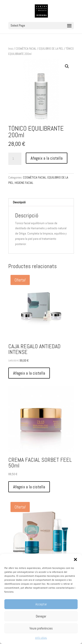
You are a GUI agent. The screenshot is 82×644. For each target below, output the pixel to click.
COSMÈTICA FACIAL (26, 49)
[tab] (41, 202)
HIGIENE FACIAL (24, 183)
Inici (11, 49)
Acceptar (41, 604)
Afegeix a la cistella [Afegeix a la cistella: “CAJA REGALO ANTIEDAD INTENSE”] (29, 373)
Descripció (19, 202)
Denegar (41, 616)
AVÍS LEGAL (41, 638)
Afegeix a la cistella (47, 158)
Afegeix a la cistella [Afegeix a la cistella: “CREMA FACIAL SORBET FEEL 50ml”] (29, 487)
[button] (75, 559)
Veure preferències (41, 628)
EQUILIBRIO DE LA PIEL (51, 49)
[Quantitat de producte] (15, 159)
